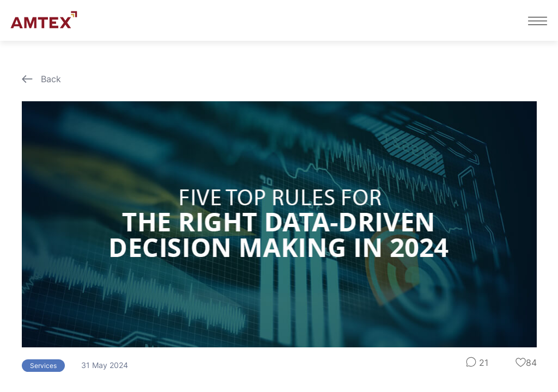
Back (41, 79)
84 (526, 363)
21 (477, 363)
